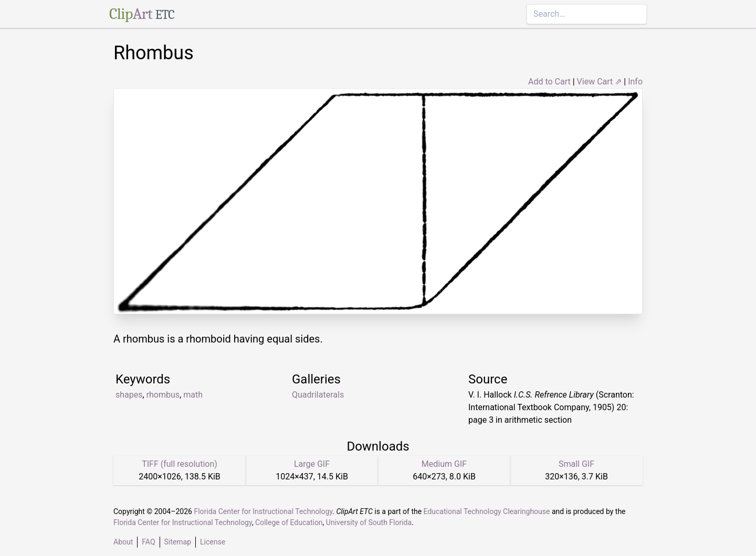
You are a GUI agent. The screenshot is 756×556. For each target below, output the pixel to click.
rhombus (163, 395)
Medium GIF (444, 464)
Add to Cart (549, 82)
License (213, 542)
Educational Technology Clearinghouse (487, 511)
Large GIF (312, 464)
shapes (129, 395)
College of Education (289, 522)
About (123, 542)
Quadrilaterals (318, 395)
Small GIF (576, 464)
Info (635, 82)
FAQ (148, 542)
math (193, 395)
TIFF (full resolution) (180, 464)
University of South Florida (369, 522)
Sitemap (178, 542)
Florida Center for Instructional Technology (263, 511)
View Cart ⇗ (600, 82)
